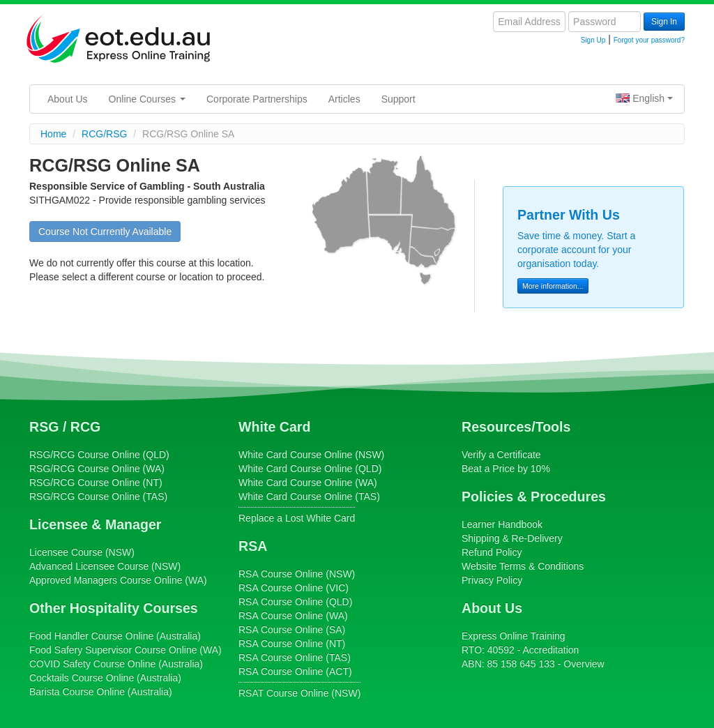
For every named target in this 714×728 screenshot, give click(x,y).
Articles (344, 99)
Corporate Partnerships (257, 99)
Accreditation (550, 650)
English (644, 98)
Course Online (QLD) (99, 455)
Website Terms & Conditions (523, 566)
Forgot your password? (649, 40)
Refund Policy (492, 552)
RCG (86, 427)
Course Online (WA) (97, 469)
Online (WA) (118, 580)
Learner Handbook (502, 524)
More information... (553, 286)
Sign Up (593, 40)
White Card (274, 427)
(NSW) (82, 552)
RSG (44, 427)
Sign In (664, 22)
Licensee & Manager (95, 524)
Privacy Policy (492, 580)
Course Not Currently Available (105, 232)
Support (398, 99)
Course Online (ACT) (295, 672)
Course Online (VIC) (294, 588)
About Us (68, 99)
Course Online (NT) (96, 483)
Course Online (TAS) (98, 496)
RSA (253, 546)
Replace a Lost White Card (297, 518)
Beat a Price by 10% (506, 469)
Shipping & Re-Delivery (512, 538)
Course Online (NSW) (311, 455)
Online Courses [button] (147, 99)
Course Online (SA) (292, 630)
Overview (584, 664)
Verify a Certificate (501, 455)
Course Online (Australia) (115, 636)
